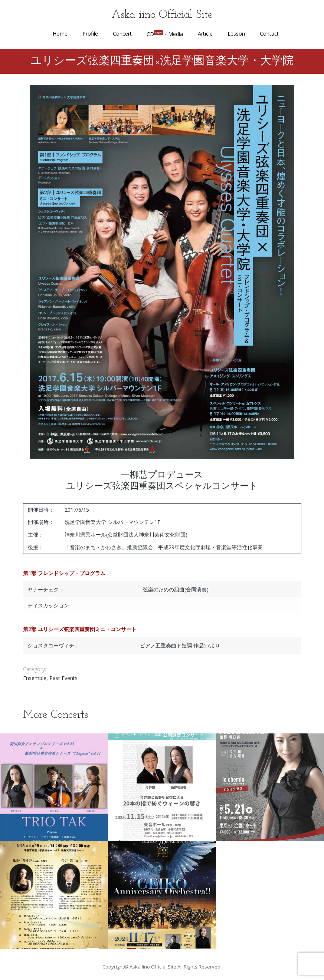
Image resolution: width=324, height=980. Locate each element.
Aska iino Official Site (162, 15)
